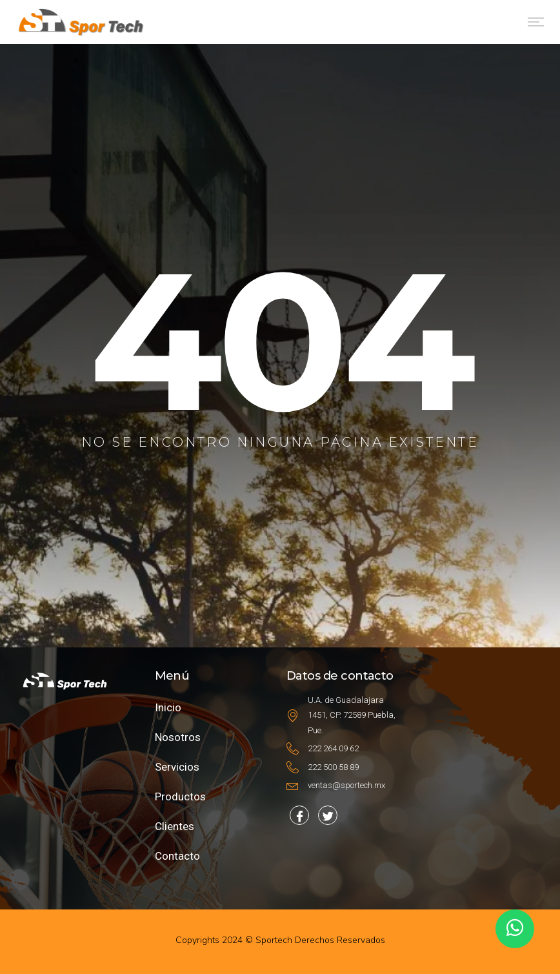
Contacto (177, 856)
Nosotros (178, 737)
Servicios (177, 767)
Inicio (168, 707)
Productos (180, 796)
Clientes (175, 826)
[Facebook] (299, 815)
